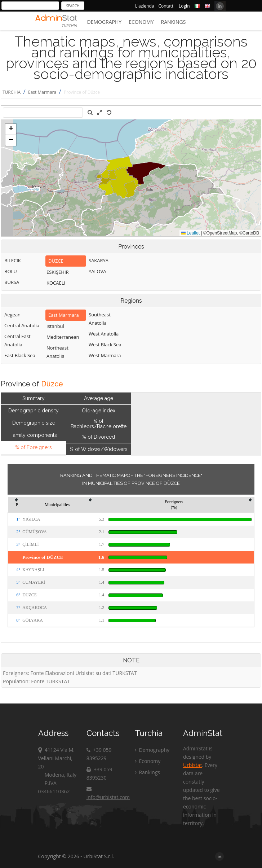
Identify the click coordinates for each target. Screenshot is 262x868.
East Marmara (42, 92)
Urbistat (192, 765)
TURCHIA (12, 92)
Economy (141, 22)
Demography (105, 22)
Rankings (174, 22)
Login (184, 6)
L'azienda (145, 6)
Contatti (166, 6)
